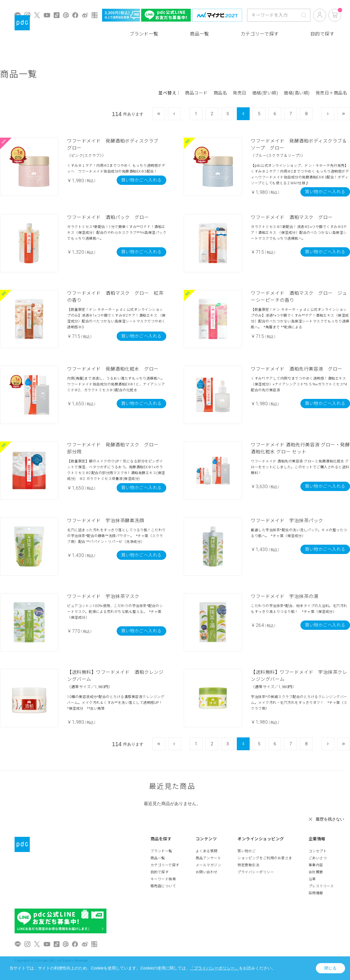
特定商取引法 (248, 865)
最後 (350, 114)
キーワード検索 (163, 879)
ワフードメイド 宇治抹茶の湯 (285, 596)
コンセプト (318, 851)
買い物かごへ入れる (141, 180)
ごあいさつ (318, 858)
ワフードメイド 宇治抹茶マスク (103, 596)
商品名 (220, 93)
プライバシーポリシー (256, 872)
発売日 (240, 93)
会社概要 (316, 872)
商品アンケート (209, 858)
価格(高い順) (297, 93)
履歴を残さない (330, 819)
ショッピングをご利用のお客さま (265, 858)
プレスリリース (321, 886)
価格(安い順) (265, 93)
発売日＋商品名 (331, 93)
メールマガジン (209, 865)
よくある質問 (207, 851)
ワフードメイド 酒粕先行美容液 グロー (297, 369)
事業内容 (316, 865)
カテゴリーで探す (260, 34)
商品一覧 (199, 34)
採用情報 (316, 893)
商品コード (196, 93)
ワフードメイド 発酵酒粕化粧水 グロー (113, 369)
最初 (165, 114)
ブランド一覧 (144, 34)
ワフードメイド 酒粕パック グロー (108, 217)
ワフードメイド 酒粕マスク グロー (292, 217)
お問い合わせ (207, 872)
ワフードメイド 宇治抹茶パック (287, 521)
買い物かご (247, 851)
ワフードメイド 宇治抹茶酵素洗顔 (106, 521)
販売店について (163, 886)
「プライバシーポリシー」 (214, 968)
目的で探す (322, 34)
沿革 (312, 879)
